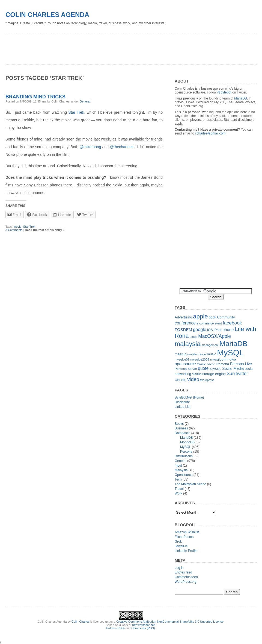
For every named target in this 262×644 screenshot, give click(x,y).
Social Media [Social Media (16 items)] (233, 369)
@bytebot (224, 92)
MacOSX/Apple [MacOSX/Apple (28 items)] (215, 336)
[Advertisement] (105, 47)
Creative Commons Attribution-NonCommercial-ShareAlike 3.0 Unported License (170, 622)
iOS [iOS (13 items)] (210, 330)
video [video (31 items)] (193, 379)
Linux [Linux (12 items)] (193, 337)
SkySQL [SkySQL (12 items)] (215, 369)
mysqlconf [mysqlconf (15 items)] (218, 359)
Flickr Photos (184, 537)
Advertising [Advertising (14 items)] (183, 317)
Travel (179, 489)
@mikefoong (90, 147)
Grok (178, 541)
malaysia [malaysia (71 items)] (188, 344)
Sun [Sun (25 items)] (231, 374)
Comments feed (186, 577)
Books (179, 424)
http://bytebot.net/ (144, 625)
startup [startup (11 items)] (197, 374)
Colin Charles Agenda (47, 15)
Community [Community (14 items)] (226, 317)
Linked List (182, 407)
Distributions (184, 456)
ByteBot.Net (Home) (189, 397)
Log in (179, 568)
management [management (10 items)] (210, 345)
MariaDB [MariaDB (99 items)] (233, 344)
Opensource (184, 475)
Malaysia (181, 470)
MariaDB (241, 98)
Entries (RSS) (116, 628)
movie (17, 227)
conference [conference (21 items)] (185, 323)
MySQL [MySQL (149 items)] (230, 352)
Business (181, 428)
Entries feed (183, 572)
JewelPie (181, 546)
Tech (178, 479)
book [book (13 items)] (212, 317)
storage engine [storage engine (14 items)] (214, 374)
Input (178, 466)
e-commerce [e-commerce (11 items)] (205, 323)
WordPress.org (186, 582)
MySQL (186, 447)
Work (178, 493)
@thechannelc (122, 147)
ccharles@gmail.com (210, 133)
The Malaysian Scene (190, 484)
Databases (182, 433)
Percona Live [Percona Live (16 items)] (241, 364)
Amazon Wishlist (187, 532)
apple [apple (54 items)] (200, 316)
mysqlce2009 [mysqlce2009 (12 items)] (200, 359)
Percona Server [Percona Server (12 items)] (186, 369)
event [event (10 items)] (218, 323)
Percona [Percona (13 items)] (223, 364)
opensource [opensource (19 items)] (185, 364)
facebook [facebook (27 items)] (232, 323)
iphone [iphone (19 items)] (228, 330)
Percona (186, 452)
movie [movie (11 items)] (202, 354)
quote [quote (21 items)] (203, 368)
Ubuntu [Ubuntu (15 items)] (181, 380)
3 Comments (14, 230)
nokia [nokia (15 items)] (232, 359)
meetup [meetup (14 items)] (181, 354)
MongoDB (187, 442)
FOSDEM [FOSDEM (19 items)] (183, 330)
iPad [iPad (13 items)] (217, 330)
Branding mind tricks (35, 97)
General (85, 101)
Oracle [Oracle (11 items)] (201, 364)
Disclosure (182, 402)
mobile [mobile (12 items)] (192, 354)
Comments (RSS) (143, 628)
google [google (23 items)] (200, 329)
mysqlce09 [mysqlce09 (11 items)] (182, 359)
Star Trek (76, 112)
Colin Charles (81, 622)
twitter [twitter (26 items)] (242, 374)
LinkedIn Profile (186, 551)
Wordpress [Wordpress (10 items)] (207, 380)
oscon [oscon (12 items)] (211, 364)
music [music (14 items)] (212, 354)
